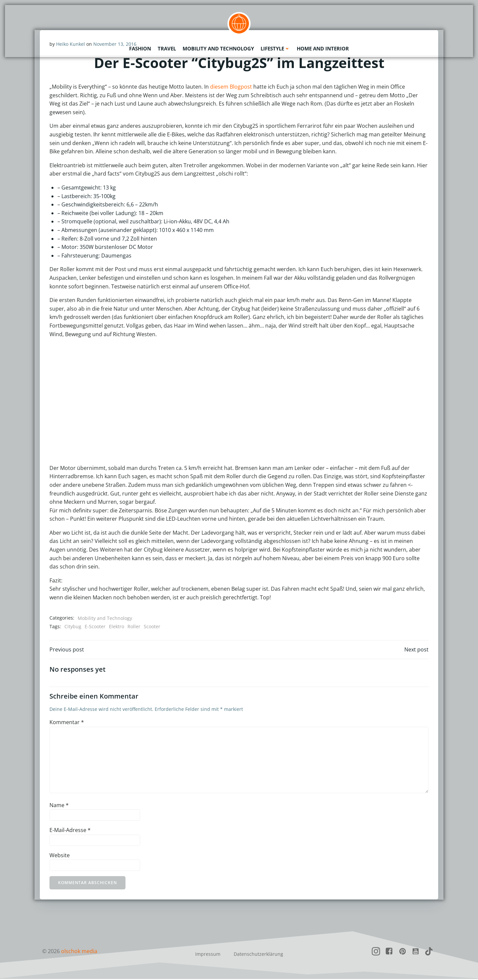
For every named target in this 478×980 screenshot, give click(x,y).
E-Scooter (95, 627)
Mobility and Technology (218, 48)
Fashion (140, 48)
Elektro (117, 627)
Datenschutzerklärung (258, 955)
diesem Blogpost (231, 87)
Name (59, 806)
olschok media (79, 952)
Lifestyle (275, 48)
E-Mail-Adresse (70, 831)
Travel (167, 48)
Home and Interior (323, 48)
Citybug (73, 627)
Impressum (208, 955)
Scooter (152, 627)
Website (60, 856)
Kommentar (67, 723)
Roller (134, 627)
